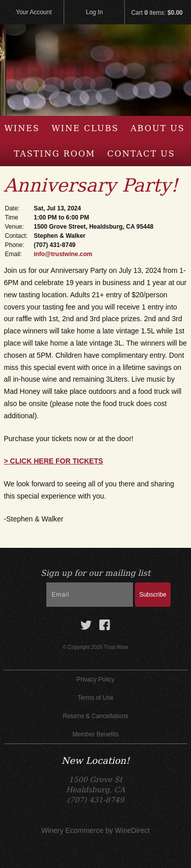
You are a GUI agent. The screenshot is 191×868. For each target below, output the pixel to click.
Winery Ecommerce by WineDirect (95, 830)
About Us (157, 128)
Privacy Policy (95, 679)
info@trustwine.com (63, 254)
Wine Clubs (85, 128)
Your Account (34, 12)
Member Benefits (95, 734)
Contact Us (141, 154)
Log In (94, 12)
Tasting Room (54, 154)
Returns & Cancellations (95, 716)
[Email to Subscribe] (90, 595)
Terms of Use (95, 698)
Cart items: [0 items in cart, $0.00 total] (157, 13)
